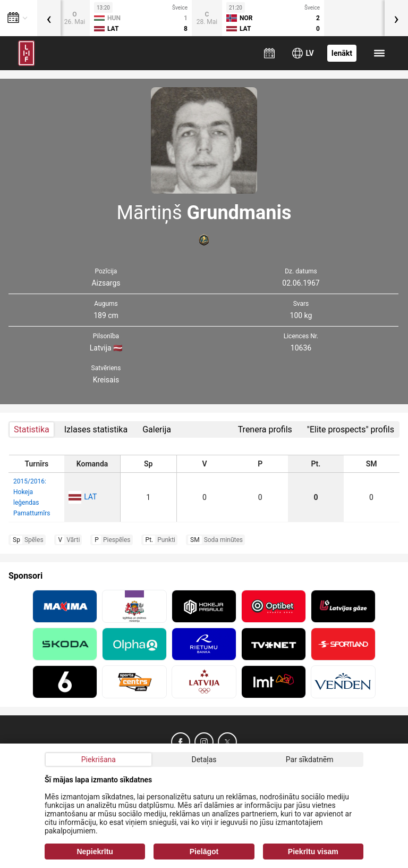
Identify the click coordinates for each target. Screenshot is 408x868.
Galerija (157, 429)
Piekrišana (99, 759)
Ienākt (342, 53)
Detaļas (204, 759)
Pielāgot (204, 852)
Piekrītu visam (313, 852)
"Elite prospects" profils (351, 429)
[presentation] (49, 18)
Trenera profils (265, 429)
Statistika (32, 429)
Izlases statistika (96, 429)
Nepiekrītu (95, 852)
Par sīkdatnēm (310, 759)
